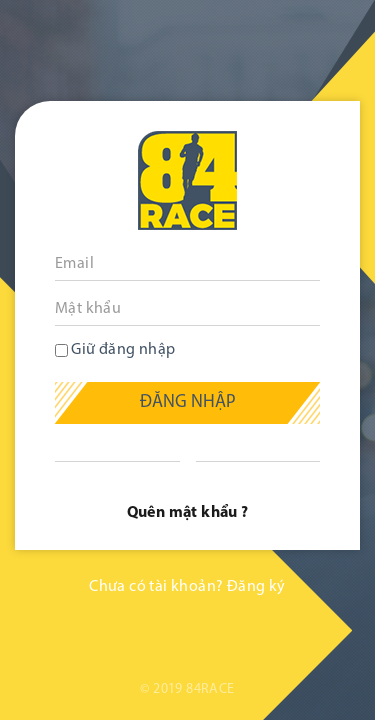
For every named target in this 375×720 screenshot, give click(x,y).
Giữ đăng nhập (115, 350)
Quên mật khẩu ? (188, 513)
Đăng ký (256, 587)
